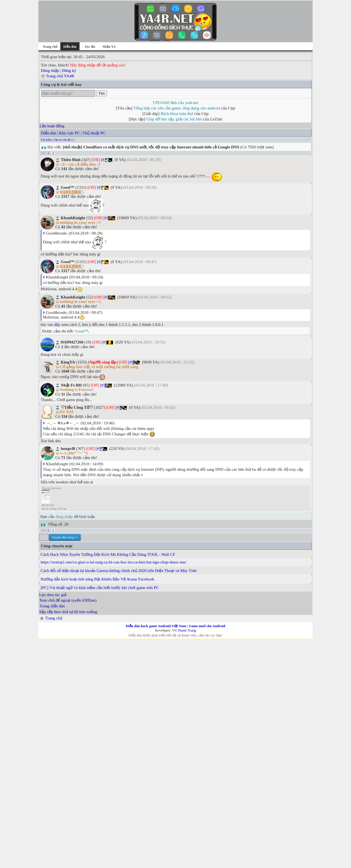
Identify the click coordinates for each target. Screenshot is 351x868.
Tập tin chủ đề (62, 140)
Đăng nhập (50, 71)
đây (57, 325)
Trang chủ (50, 47)
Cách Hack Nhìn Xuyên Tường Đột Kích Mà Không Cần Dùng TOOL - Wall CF (108, 554)
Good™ (81, 331)
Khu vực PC (69, 133)
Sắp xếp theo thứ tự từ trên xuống (68, 612)
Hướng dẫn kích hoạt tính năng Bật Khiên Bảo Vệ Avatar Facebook (97, 579)
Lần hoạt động (52, 126)
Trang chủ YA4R (60, 76)
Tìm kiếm (46, 140)
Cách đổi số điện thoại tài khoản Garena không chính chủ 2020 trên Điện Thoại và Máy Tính (118, 571)
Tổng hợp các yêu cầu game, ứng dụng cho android (177, 108)
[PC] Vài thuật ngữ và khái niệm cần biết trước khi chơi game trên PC (100, 588)
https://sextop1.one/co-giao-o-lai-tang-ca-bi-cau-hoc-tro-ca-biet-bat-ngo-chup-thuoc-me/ (114, 562)
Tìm (102, 93)
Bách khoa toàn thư (177, 114)
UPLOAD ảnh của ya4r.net (175, 103)
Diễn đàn (49, 133)
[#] (103, 160)
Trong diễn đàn (52, 606)
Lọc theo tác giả (53, 595)
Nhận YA (109, 47)
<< (43, 153)
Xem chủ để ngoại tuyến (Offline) (68, 600)
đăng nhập (64, 517)
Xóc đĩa (90, 47)
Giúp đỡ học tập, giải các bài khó (174, 119)
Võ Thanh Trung (184, 630)
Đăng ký (69, 71)
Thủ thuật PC (94, 133)
